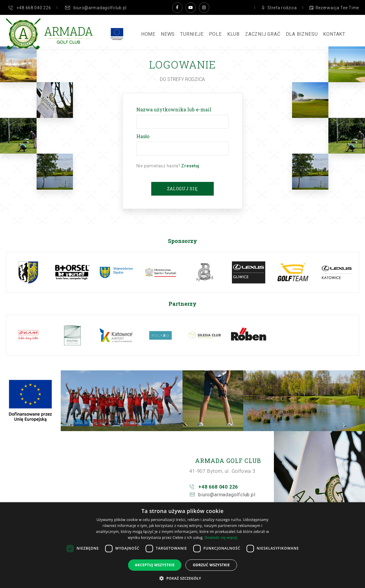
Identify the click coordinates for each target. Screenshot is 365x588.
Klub (233, 34)
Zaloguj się (182, 189)
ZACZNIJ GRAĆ (263, 34)
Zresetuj (190, 166)
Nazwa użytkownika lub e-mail (175, 109)
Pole (215, 34)
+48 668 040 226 (218, 487)
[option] (28, 272)
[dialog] (182, 545)
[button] (182, 578)
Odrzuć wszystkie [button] (211, 565)
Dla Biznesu (302, 34)
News (168, 34)
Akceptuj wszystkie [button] (155, 565)
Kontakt (334, 34)
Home (148, 34)
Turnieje (192, 34)
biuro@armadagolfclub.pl (227, 495)
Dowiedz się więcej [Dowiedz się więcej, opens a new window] (221, 538)
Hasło (144, 136)
